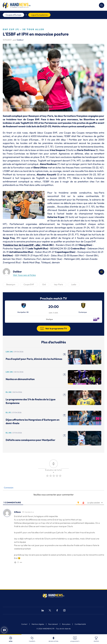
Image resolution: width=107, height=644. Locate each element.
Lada (74, 284)
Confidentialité (80, 624)
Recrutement (53, 624)
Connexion (8, 488)
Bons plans (66, 624)
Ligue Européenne (39, 15)
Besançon (11, 284)
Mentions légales (38, 624)
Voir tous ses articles (24, 275)
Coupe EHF (29, 284)
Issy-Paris (58, 284)
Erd (44, 284)
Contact (24, 624)
